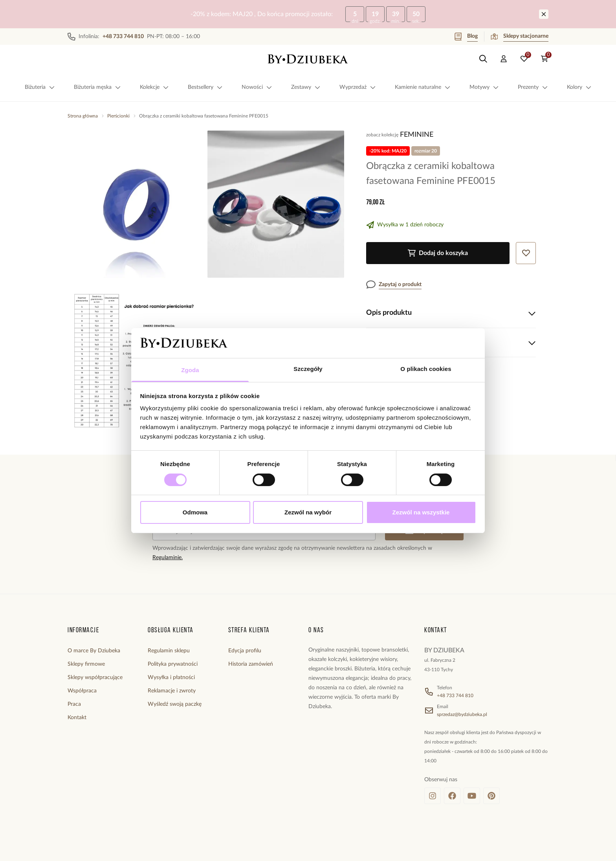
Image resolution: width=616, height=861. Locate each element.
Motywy (484, 87)
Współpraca (82, 691)
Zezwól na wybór (308, 512)
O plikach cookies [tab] (426, 369)
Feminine (417, 135)
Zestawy (306, 87)
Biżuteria (40, 87)
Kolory (579, 87)
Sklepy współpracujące (95, 677)
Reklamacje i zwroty (172, 691)
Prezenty (533, 87)
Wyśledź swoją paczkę (175, 704)
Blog (466, 37)
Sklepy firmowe (86, 664)
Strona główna (83, 116)
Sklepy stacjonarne (520, 37)
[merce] (128, 847)
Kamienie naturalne (423, 87)
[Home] (308, 59)
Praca (74, 704)
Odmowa (195, 512)
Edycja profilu (245, 651)
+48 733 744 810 (455, 696)
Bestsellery (205, 87)
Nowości (257, 87)
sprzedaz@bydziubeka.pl (462, 714)
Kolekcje (154, 87)
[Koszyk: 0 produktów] (544, 59)
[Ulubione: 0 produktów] (524, 59)
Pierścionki (118, 116)
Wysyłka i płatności (171, 677)
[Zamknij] (544, 14)
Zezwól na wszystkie (421, 512)
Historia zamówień (251, 664)
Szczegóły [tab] (308, 369)
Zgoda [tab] (190, 370)
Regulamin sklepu (169, 651)
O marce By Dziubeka (94, 651)
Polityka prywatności (173, 664)
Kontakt (77, 718)
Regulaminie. (168, 558)
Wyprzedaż (358, 87)
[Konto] (504, 59)
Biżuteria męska (97, 87)
